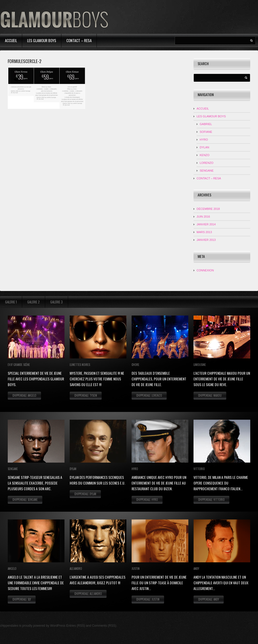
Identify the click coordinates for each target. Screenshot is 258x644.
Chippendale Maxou (210, 395)
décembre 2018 (208, 209)
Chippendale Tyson (86, 395)
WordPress (58, 626)
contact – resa (79, 40)
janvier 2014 (206, 224)
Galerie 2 (34, 302)
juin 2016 (203, 217)
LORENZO (207, 163)
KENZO (205, 155)
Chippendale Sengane (25, 500)
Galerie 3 (57, 302)
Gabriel (206, 124)
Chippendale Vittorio (211, 500)
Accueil (11, 40)
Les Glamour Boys (42, 40)
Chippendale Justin (148, 599)
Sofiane (206, 132)
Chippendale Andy (209, 599)
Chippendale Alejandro (88, 594)
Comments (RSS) (104, 626)
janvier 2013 (206, 240)
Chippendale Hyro (147, 500)
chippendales (9, 626)
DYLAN (204, 147)
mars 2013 (204, 232)
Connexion (205, 270)
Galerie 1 (11, 302)
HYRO (204, 140)
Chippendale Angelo (24, 395)
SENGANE (207, 171)
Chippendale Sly (22, 599)
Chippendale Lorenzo (149, 395)
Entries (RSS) (76, 626)
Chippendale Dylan (85, 494)
